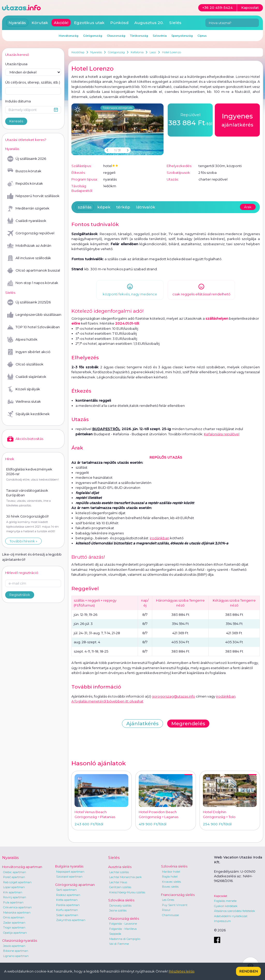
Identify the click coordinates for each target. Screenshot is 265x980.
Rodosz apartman (68, 895)
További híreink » (23, 541)
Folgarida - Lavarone (123, 924)
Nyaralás (96, 52)
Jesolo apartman (14, 946)
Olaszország (116, 36)
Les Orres (168, 900)
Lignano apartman (16, 956)
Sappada (115, 934)
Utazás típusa (16, 64)
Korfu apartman (67, 910)
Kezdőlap (78, 52)
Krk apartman (13, 892)
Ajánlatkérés (142, 724)
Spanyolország (182, 36)
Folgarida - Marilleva (123, 929)
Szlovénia (160, 36)
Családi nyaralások (27, 221)
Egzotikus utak (89, 23)
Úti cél (33, 83)
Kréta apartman (67, 900)
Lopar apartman (14, 887)
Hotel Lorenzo (171, 52)
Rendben (248, 971)
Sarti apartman (66, 890)
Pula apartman (13, 902)
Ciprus (202, 36)
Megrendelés (188, 724)
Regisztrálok (20, 595)
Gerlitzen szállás (120, 887)
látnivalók (146, 207)
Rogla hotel (170, 877)
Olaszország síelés (124, 918)
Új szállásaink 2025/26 (29, 302)
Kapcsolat (221, 896)
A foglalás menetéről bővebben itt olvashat (107, 701)
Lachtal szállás (119, 872)
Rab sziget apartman (17, 882)
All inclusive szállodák (29, 258)
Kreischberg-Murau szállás (127, 892)
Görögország (116, 52)
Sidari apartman (67, 915)
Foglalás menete (225, 901)
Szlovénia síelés (174, 866)
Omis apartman (14, 917)
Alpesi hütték (22, 340)
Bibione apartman (16, 951)
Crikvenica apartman (17, 907)
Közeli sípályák (24, 389)
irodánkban (160, 538)
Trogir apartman (14, 927)
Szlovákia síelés (121, 900)
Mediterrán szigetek (28, 208)
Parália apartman (68, 905)
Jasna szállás (118, 910)
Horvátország (69, 36)
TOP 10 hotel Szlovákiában (34, 327)
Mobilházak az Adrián (29, 246)
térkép (123, 207)
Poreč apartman (14, 877)
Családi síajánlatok (27, 377)
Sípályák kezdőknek (28, 414)
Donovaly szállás (120, 906)
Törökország (139, 36)
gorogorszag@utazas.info (173, 696)
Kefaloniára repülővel (222, 434)
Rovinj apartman (15, 897)
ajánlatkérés (237, 119)
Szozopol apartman (69, 877)
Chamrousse (170, 915)
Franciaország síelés (178, 895)
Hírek (10, 459)
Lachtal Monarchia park (126, 877)
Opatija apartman (15, 933)
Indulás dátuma (18, 101)
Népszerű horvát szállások (33, 196)
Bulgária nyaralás (69, 866)
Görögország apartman (75, 885)
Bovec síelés (170, 887)
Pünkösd (119, 23)
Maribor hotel (171, 872)
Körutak (40, 23)
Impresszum (222, 921)
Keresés (16, 121)
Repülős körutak (25, 184)
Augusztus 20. (149, 23)
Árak (248, 207)
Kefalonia (137, 52)
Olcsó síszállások (25, 364)
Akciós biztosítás (25, 439)
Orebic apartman (15, 872)
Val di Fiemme (119, 944)
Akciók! (61, 23)
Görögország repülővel (31, 233)
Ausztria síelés (120, 867)
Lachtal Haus (118, 882)
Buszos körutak (24, 171)
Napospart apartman (70, 872)
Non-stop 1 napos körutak (33, 283)
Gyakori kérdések (226, 906)
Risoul (166, 910)
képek (104, 207)
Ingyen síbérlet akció (29, 352)
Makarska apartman (17, 912)
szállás (85, 207)
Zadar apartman (14, 923)
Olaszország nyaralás (20, 940)
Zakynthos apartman (71, 920)
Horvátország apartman (22, 867)
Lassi (153, 52)
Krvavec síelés (171, 882)
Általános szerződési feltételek (235, 911)
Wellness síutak (24, 402)
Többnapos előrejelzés (117, 108)
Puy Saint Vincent (175, 905)
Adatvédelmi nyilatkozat (231, 916)
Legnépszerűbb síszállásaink (34, 315)
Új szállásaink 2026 (27, 159)
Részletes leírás (182, 971)
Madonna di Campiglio (125, 939)
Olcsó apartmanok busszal (34, 271)
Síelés (175, 23)
